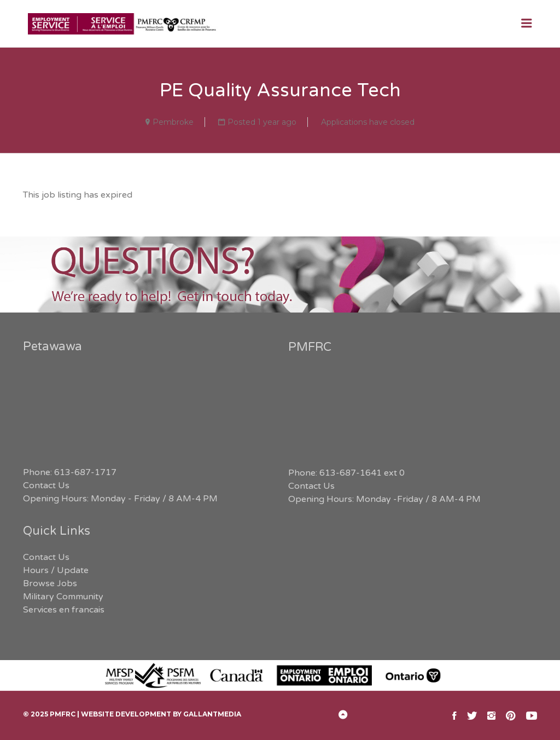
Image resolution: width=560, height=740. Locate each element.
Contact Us (46, 485)
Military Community (63, 597)
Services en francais (64, 610)
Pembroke (173, 122)
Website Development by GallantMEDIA (161, 714)
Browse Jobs (50, 583)
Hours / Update (56, 570)
